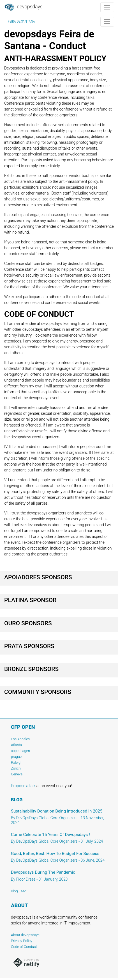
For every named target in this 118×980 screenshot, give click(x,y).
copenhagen (20, 751)
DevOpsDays (23, 7)
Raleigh (17, 762)
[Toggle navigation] (107, 7)
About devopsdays (25, 935)
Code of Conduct (24, 947)
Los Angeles (20, 739)
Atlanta (16, 745)
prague (16, 757)
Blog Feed (19, 891)
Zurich (16, 768)
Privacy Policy (22, 941)
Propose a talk (23, 786)
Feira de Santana (21, 21)
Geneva (17, 774)
